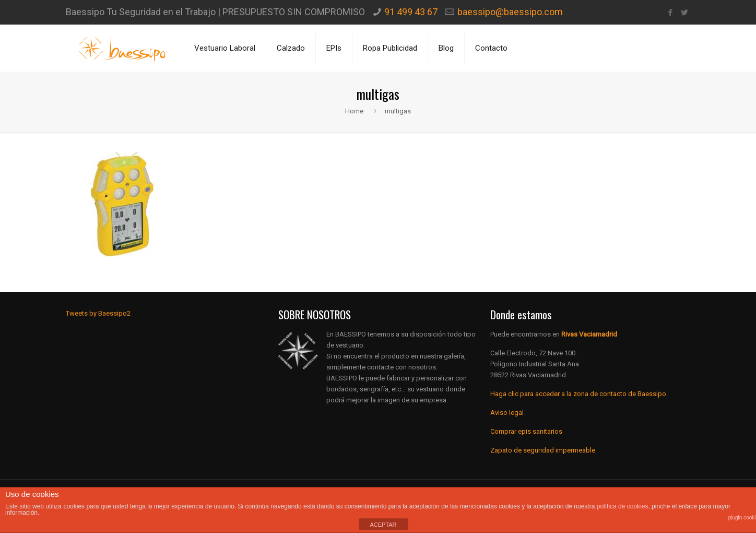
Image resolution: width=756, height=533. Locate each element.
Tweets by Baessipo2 (98, 313)
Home (354, 111)
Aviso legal (507, 413)
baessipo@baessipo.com (510, 12)
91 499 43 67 (411, 12)
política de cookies (623, 506)
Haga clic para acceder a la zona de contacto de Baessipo (578, 394)
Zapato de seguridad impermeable (543, 450)
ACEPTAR (383, 525)
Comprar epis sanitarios (526, 431)
